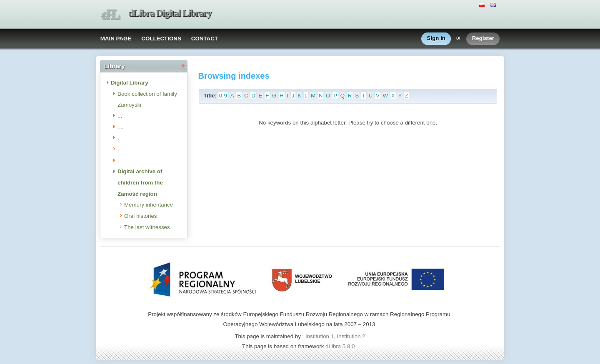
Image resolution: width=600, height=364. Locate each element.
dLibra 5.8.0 (341, 346)
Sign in (436, 39)
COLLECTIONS (161, 39)
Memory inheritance (149, 205)
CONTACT (205, 39)
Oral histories (141, 216)
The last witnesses (147, 227)
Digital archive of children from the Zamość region (140, 182)
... (120, 116)
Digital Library (130, 83)
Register (483, 39)
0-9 (223, 96)
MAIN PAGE (116, 39)
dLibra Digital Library (170, 13)
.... (121, 127)
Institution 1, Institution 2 (335, 336)
